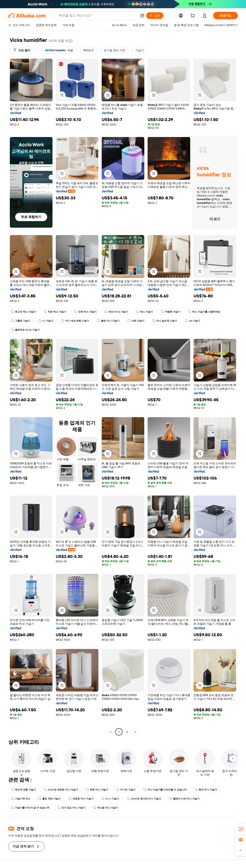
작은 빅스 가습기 (55, 312)
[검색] (155, 16)
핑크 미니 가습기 (206, 790)
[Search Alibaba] (97, 16)
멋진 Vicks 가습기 (116, 312)
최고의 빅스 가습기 (23, 312)
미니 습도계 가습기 (165, 321)
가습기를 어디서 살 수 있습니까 (30, 808)
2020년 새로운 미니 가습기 (61, 790)
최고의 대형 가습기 (23, 790)
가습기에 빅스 (21, 799)
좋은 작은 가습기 (49, 799)
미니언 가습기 (126, 790)
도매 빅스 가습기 (85, 312)
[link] (241, 829)
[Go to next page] (135, 732)
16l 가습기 (192, 321)
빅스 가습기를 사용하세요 (204, 312)
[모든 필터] (22, 50)
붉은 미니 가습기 (108, 321)
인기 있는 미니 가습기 (71, 808)
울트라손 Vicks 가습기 (25, 330)
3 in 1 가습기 (110, 799)
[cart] (193, 16)
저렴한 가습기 (170, 312)
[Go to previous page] (111, 732)
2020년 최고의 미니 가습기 (144, 799)
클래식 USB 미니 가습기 (184, 799)
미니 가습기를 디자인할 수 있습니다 (165, 790)
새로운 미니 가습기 (81, 799)
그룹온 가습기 (21, 321)
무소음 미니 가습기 (106, 808)
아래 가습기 (136, 321)
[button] (142, 16)
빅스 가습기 (144, 312)
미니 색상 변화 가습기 (75, 321)
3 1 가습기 (46, 321)
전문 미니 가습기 (97, 790)
